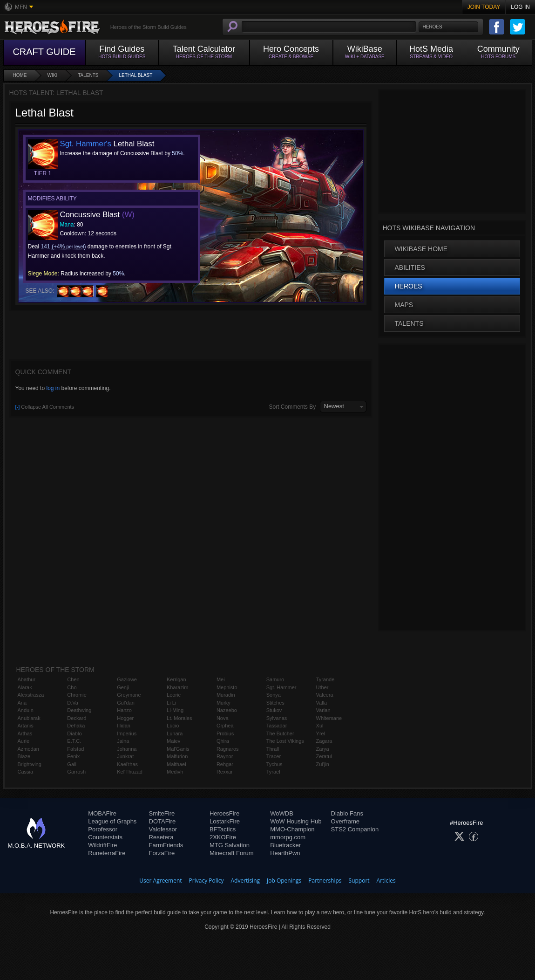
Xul (320, 726)
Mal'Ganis (178, 749)
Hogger (125, 718)
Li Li (171, 703)
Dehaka (76, 726)
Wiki (53, 75)
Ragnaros (228, 749)
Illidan (124, 726)
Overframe (345, 821)
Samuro (275, 679)
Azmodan (28, 749)
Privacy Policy (207, 881)
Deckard (77, 718)
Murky (223, 703)
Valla (322, 703)
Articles (386, 881)
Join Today (484, 7)
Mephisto (227, 687)
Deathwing (79, 710)
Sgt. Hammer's (86, 144)
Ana (22, 703)
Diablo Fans (347, 813)
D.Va (73, 703)
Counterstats (105, 837)
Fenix (73, 756)
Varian (323, 710)
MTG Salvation (230, 845)
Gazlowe (127, 679)
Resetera (161, 837)
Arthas (25, 733)
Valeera (325, 695)
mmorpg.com (288, 837)
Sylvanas (277, 718)
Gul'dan (126, 703)
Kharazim (177, 687)
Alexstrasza (31, 695)
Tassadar (277, 726)
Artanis (26, 726)
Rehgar (225, 764)
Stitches (275, 703)
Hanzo (124, 710)
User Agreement (160, 881)
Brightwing (30, 764)
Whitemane (329, 718)
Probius (225, 733)
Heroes (409, 286)
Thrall (273, 749)
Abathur (27, 679)
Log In (520, 7)
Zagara (324, 741)
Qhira (223, 741)
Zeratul (324, 756)
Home (20, 75)
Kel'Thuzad (130, 772)
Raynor (225, 756)
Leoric (174, 695)
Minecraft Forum (232, 853)
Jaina (123, 741)
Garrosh (76, 772)
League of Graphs (112, 821)
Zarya (323, 749)
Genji (123, 687)
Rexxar (225, 772)
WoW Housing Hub (296, 821)
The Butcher (280, 733)
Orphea (225, 726)
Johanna (127, 749)
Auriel (24, 741)
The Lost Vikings (285, 741)
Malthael (176, 764)
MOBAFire (102, 813)
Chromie (77, 695)
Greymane (129, 695)
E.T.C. (74, 741)
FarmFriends (166, 845)
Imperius (127, 733)
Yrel (321, 733)
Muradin (226, 695)
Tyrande (325, 679)
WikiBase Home (421, 249)
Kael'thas (127, 764)
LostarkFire (225, 821)
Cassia (26, 772)
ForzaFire (162, 853)
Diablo (74, 733)
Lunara (175, 733)
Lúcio (173, 726)
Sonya (274, 695)
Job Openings (284, 881)
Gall (72, 764)
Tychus (274, 764)
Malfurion (177, 756)
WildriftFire (102, 845)
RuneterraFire (107, 853)
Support (359, 881)
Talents (88, 75)
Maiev (173, 741)
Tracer (274, 756)
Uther (322, 687)
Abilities (410, 267)
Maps (404, 305)
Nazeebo (227, 710)
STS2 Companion (355, 829)
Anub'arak (29, 718)
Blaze (24, 756)
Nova (223, 718)
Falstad (75, 749)
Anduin (26, 710)
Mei (221, 679)
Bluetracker (285, 845)
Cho (72, 687)
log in (53, 388)
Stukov (274, 710)
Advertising (246, 881)
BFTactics (223, 829)
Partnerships (325, 881)
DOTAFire (163, 821)
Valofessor (163, 829)
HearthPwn (285, 853)
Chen (73, 679)
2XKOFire (223, 837)
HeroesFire (224, 813)
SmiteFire (162, 813)
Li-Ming (175, 710)
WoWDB (282, 813)
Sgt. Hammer (281, 687)
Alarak (25, 687)
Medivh (175, 772)
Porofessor (103, 829)
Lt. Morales (179, 718)
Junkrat (125, 756)
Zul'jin (323, 764)
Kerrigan (176, 679)
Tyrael (273, 772)
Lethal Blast (135, 75)
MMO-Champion (292, 829)
